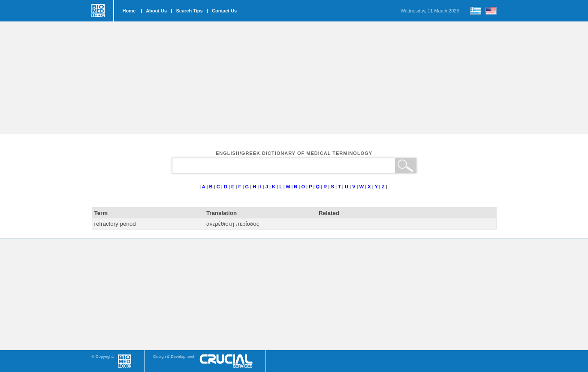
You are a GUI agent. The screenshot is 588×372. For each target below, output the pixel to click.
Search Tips (189, 11)
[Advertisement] (294, 77)
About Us (156, 11)
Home (129, 11)
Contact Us (224, 11)
